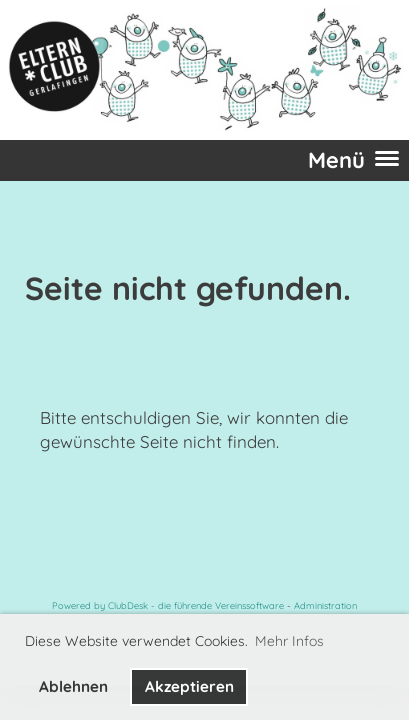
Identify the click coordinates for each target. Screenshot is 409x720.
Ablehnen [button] (73, 686)
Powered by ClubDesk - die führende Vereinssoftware (168, 605)
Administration (325, 605)
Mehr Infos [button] (289, 641)
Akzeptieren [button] (189, 686)
